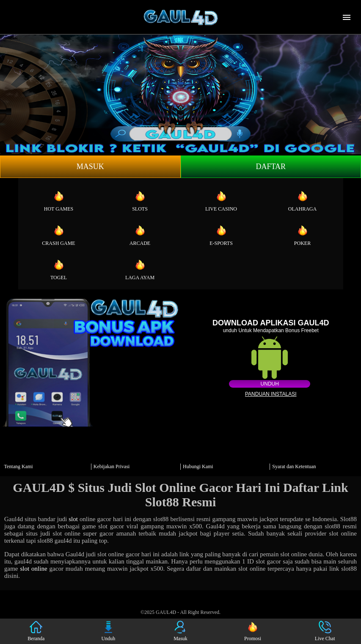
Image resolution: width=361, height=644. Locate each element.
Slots (140, 201)
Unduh (270, 384)
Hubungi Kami (198, 466)
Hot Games (59, 201)
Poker (302, 235)
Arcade (140, 235)
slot (73, 519)
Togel (59, 269)
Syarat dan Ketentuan (294, 466)
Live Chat (325, 631)
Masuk (90, 167)
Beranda (36, 631)
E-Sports (221, 235)
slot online (33, 569)
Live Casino (221, 201)
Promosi (253, 631)
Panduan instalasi (271, 394)
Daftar (271, 167)
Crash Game (58, 235)
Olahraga (302, 201)
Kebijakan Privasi (112, 466)
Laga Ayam (140, 269)
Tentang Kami (19, 466)
